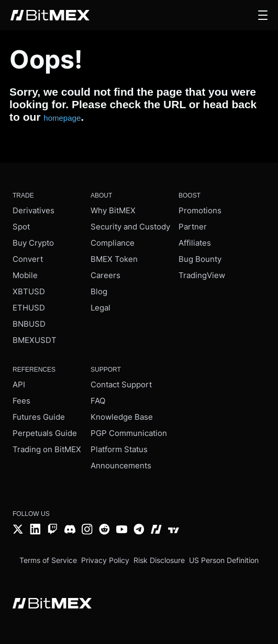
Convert (28, 259)
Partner (193, 227)
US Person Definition (224, 560)
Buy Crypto (33, 243)
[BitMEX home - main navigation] (50, 15)
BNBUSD (29, 324)
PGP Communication (129, 433)
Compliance (113, 243)
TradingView (202, 275)
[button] (263, 15)
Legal (101, 308)
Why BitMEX (113, 210)
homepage (62, 118)
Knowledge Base (122, 417)
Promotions (200, 210)
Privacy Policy (105, 560)
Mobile (25, 275)
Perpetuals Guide (45, 433)
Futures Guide (39, 417)
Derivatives (34, 210)
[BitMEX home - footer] (52, 604)
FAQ (98, 401)
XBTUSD (29, 291)
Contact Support (121, 384)
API (19, 384)
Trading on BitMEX (47, 449)
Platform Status (119, 449)
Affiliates (195, 243)
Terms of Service (48, 560)
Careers (105, 275)
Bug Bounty (200, 259)
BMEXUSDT (35, 340)
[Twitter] (18, 530)
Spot (21, 227)
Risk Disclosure (159, 560)
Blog (99, 291)
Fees (21, 401)
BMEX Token (114, 259)
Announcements (121, 465)
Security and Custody (130, 227)
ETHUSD (29, 308)
